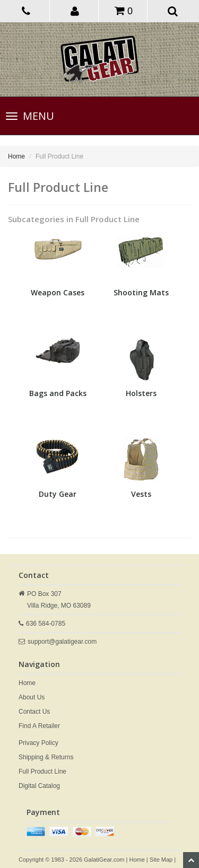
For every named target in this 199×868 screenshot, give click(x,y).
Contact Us (34, 712)
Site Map (161, 860)
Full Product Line (42, 771)
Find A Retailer (39, 726)
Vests (141, 494)
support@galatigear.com (62, 642)
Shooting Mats (141, 292)
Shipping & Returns (46, 757)
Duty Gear (58, 494)
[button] (75, 11)
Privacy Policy (38, 743)
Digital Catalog (39, 786)
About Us (32, 697)
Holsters (141, 393)
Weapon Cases (58, 292)
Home (16, 156)
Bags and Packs (58, 393)
